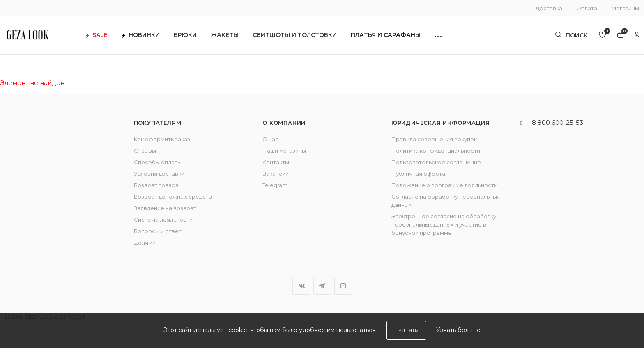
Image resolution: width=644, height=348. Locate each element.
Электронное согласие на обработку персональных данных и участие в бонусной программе (444, 224)
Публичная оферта (418, 174)
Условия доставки (159, 174)
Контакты (276, 162)
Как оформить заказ (162, 139)
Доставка (549, 8)
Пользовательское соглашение (436, 162)
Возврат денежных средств (173, 197)
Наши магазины (284, 151)
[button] (450, 37)
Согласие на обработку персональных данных (446, 201)
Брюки (198, 37)
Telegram (275, 185)
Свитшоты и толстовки (307, 37)
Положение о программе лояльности (444, 185)
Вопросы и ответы (160, 231)
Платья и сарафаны (398, 37)
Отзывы (145, 151)
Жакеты (237, 37)
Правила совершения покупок (434, 139)
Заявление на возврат (165, 208)
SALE (109, 37)
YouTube (343, 286)
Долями (145, 243)
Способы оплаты (158, 162)
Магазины (625, 8)
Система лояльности (163, 220)
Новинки (153, 37)
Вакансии (276, 174)
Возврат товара (156, 185)
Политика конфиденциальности (436, 151)
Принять (407, 330)
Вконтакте (301, 286)
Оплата (587, 8)
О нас (270, 139)
